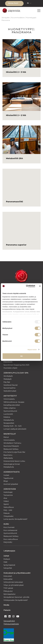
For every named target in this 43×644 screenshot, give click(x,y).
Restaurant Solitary (11, 449)
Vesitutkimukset (10, 391)
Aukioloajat (8, 492)
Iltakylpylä (7, 379)
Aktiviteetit (10, 396)
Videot (6, 501)
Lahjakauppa (9, 551)
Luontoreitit (8, 414)
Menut (6, 437)
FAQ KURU (8, 542)
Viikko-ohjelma (10, 408)
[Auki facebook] (6, 617)
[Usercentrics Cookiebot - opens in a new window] (26, 286)
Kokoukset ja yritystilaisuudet (17, 573)
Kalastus (7, 417)
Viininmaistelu (9, 399)
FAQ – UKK (8, 510)
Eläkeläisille (8, 362)
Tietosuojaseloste (11, 624)
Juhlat (6, 556)
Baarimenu (8, 455)
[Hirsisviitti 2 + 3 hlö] (22, 53)
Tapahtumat (8, 478)
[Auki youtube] (18, 617)
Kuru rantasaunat (10, 530)
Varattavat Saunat (11, 385)
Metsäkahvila (9, 420)
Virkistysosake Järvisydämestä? (16, 600)
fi (28, 3)
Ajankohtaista (12, 472)
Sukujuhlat (8, 568)
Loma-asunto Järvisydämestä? (15, 519)
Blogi (6, 481)
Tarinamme (8, 495)
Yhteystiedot (8, 516)
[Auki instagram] (13, 617)
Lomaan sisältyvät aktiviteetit (15, 429)
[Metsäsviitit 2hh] (22, 140)
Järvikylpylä (8, 376)
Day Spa (7, 382)
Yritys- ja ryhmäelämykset (14, 585)
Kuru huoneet (9, 527)
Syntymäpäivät (9, 565)
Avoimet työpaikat (11, 484)
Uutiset (6, 475)
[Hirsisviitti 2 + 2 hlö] (22, 97)
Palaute (7, 513)
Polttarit (7, 559)
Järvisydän (6, 18)
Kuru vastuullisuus (11, 539)
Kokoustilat (8, 579)
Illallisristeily (8, 458)
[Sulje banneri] (40, 286)
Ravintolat (10, 434)
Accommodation (18, 18)
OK (22, 356)
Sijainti (6, 504)
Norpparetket (9, 423)
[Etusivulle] (11, 11)
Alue (5, 498)
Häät (5, 562)
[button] (36, 3)
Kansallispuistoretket (12, 405)
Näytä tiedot (32, 349)
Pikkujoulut (8, 591)
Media (6, 605)
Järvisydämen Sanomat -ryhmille (16, 597)
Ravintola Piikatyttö (11, 446)
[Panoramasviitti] (22, 183)
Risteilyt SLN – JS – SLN (12, 426)
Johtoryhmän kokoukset (13, 582)
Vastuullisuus (9, 507)
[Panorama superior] (22, 226)
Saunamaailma (9, 388)
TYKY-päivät (8, 588)
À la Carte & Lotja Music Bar (14, 452)
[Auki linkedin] (10, 617)
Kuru (6, 524)
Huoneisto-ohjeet (10, 368)
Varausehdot (9, 621)
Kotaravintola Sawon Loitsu (14, 461)
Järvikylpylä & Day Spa (16, 373)
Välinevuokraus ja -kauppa (14, 402)
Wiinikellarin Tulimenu (12, 443)
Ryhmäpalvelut (9, 594)
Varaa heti (14, 3)
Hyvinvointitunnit (10, 411)
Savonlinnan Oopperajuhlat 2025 (16, 365)
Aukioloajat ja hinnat (12, 464)
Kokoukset (8, 576)
